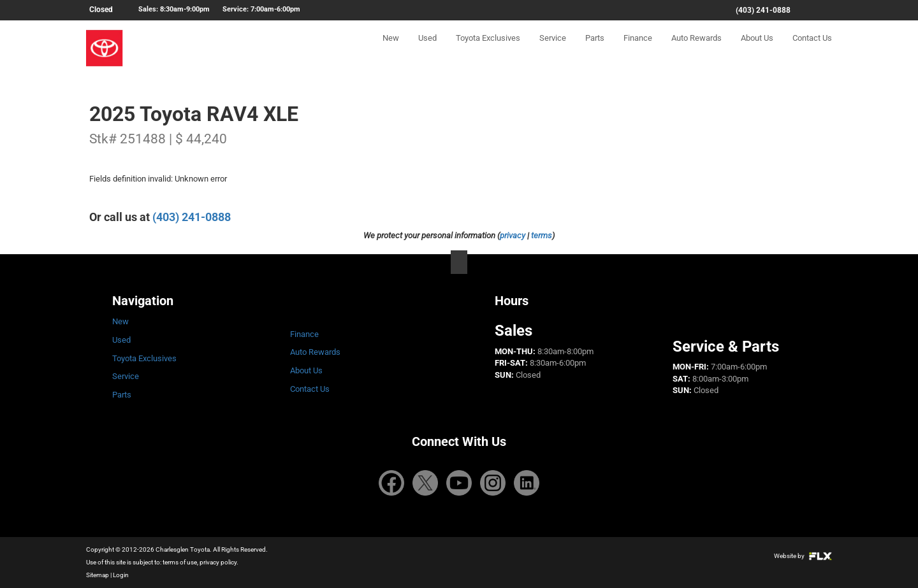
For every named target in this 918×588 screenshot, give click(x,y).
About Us (757, 49)
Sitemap (98, 575)
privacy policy (218, 562)
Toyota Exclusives (488, 49)
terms (542, 235)
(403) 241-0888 (763, 10)
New (391, 49)
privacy (513, 235)
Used (427, 49)
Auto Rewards (696, 49)
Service (553, 49)
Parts (595, 49)
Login (121, 575)
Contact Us (812, 49)
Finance (638, 49)
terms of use (180, 562)
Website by (803, 556)
